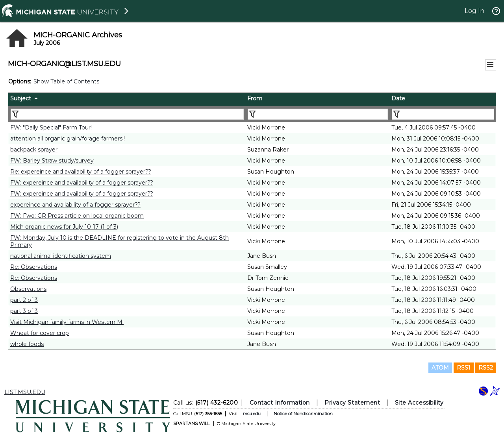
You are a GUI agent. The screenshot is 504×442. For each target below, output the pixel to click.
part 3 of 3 (24, 311)
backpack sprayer (34, 150)
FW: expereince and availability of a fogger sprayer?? (82, 183)
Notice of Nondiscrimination (303, 414)
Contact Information (280, 403)
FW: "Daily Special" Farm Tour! (51, 128)
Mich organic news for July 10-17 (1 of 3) (64, 227)
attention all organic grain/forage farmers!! (68, 139)
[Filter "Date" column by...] (443, 114)
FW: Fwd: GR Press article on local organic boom (77, 216)
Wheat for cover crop (40, 333)
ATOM (440, 368)
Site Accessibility (419, 403)
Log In (474, 11)
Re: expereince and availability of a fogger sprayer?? (81, 172)
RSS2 (486, 368)
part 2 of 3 (24, 300)
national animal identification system (61, 256)
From (255, 98)
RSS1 (464, 368)
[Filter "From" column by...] (318, 114)
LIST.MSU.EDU (25, 392)
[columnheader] (127, 100)
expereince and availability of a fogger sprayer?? (75, 205)
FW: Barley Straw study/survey (52, 161)
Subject (21, 98)
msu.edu (252, 414)
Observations (28, 289)
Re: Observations (34, 267)
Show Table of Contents (66, 81)
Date (398, 98)
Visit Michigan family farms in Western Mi (67, 322)
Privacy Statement (352, 403)
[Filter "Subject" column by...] (127, 114)
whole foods (27, 344)
